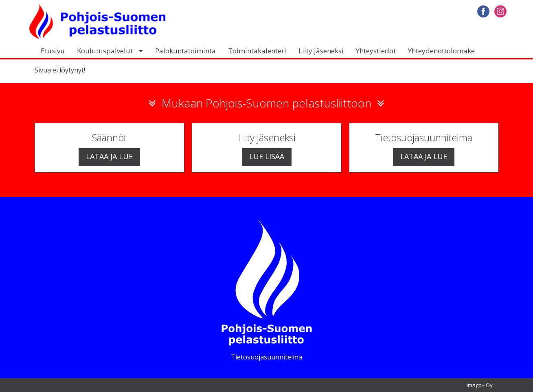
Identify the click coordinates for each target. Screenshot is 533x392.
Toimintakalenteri (257, 51)
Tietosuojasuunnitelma (266, 357)
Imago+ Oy (480, 385)
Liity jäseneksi (321, 51)
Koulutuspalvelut (105, 51)
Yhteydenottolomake (441, 51)
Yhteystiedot (376, 51)
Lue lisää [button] (267, 156)
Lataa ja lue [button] (109, 156)
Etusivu (53, 51)
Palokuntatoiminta (185, 51)
